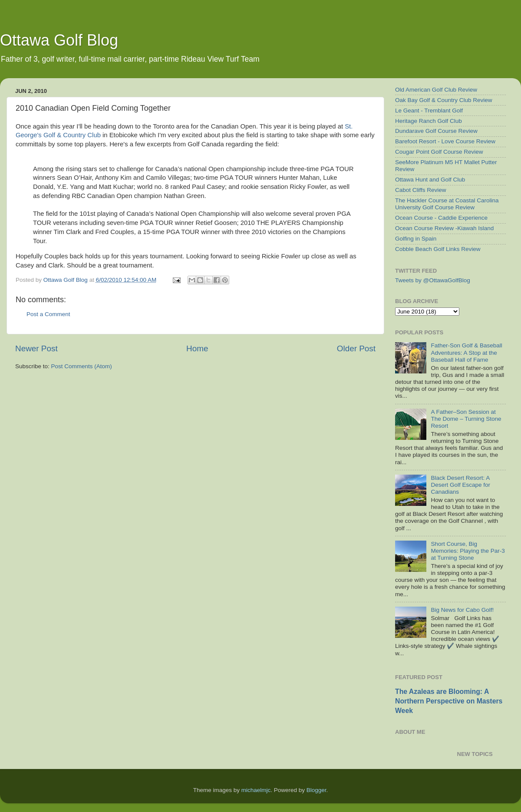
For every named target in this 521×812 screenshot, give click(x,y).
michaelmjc (256, 790)
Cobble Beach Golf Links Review (438, 249)
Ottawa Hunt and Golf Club (430, 180)
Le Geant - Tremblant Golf (429, 111)
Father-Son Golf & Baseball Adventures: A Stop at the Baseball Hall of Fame (466, 352)
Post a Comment (48, 314)
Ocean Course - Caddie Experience (441, 218)
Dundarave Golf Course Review (436, 131)
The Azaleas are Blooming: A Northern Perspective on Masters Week (449, 701)
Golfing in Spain (416, 239)
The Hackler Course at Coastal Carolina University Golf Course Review (447, 204)
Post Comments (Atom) (82, 366)
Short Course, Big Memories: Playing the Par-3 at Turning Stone (468, 551)
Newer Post (36, 348)
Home (197, 348)
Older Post (356, 348)
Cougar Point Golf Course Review (439, 152)
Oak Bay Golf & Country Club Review (444, 100)
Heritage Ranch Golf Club (429, 121)
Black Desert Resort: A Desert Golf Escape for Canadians (460, 485)
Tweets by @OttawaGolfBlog (433, 280)
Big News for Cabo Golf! (462, 610)
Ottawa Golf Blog (59, 40)
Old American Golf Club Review (436, 90)
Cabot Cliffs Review (421, 190)
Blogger (317, 790)
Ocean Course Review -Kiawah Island (444, 228)
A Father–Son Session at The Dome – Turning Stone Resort (466, 419)
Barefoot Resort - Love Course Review (445, 141)
